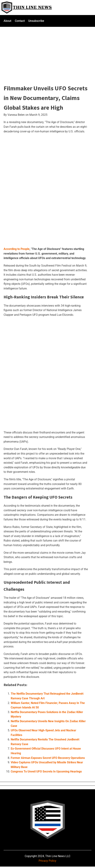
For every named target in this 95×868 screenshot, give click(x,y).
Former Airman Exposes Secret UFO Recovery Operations (48, 758)
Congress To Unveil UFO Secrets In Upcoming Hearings (46, 771)
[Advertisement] (47, 53)
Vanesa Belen (16, 115)
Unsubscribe (36, 21)
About (7, 21)
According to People (17, 249)
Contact (20, 21)
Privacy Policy (47, 861)
